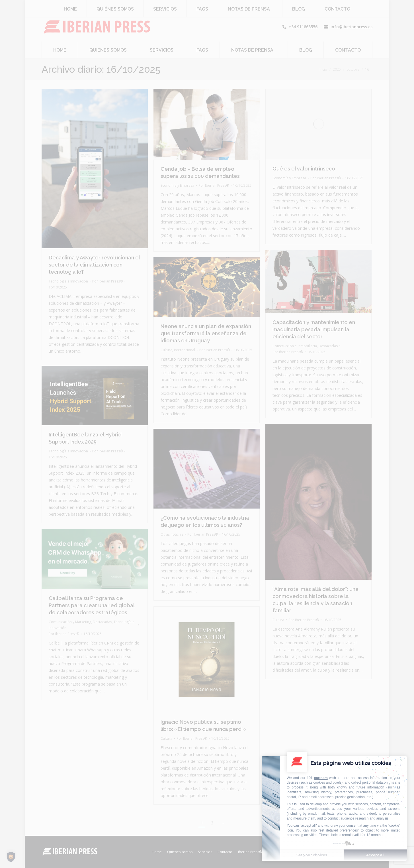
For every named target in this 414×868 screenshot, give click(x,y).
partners (321, 778)
